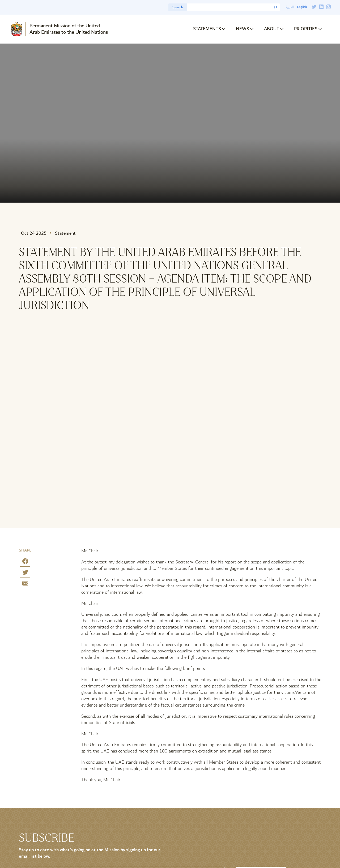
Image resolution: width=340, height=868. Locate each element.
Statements (207, 29)
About (272, 29)
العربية (290, 7)
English (302, 7)
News (243, 29)
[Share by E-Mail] (25, 585)
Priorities (306, 29)
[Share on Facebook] (25, 562)
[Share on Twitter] (25, 573)
